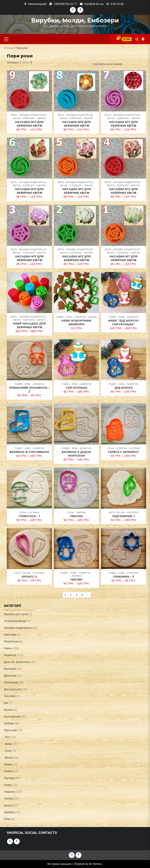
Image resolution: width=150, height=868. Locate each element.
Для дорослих (13, 689)
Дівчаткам (10, 676)
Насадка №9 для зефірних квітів (29, 124)
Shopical (79, 864)
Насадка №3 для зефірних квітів (29, 258)
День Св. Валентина (17, 662)
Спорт (8, 785)
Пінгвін (76, 580)
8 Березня (29, 118)
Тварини (81, 512)
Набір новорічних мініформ (76, 322)
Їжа (6, 703)
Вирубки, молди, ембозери (75, 20)
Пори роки (10, 730)
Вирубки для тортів (16, 614)
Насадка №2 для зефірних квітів (76, 258)
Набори (41, 118)
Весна (17, 118)
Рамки (8, 764)
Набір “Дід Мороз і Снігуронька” (124, 322)
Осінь (111, 448)
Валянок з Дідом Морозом (76, 454)
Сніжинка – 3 (123, 577)
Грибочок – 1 (29, 516)
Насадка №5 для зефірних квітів (76, 191)
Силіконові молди (15, 621)
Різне (7, 819)
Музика (8, 710)
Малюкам (10, 669)
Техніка (8, 799)
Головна (9, 48)
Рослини (135, 448)
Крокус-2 (29, 577)
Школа (8, 805)
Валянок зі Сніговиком (29, 452)
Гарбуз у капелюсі (123, 452)
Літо (7, 737)
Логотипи (10, 696)
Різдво (60, 317)
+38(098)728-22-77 (65, 4)
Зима (69, 317)
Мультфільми (12, 717)
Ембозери (10, 635)
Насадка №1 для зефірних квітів (123, 258)
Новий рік (80, 317)
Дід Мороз (124, 388)
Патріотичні (11, 641)
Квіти (14, 115)
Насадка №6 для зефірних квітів (29, 191)
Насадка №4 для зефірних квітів (124, 191)
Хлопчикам (11, 682)
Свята (8, 648)
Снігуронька (76, 388)
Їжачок (76, 516)
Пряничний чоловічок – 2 (29, 390)
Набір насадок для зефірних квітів (29, 325)
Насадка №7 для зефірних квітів (123, 124)
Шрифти (9, 812)
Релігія (8, 771)
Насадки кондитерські (33, 115)
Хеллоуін (122, 448)
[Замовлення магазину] (118, 64)
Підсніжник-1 (123, 516)
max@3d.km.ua (94, 4)
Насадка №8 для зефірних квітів (76, 124)
